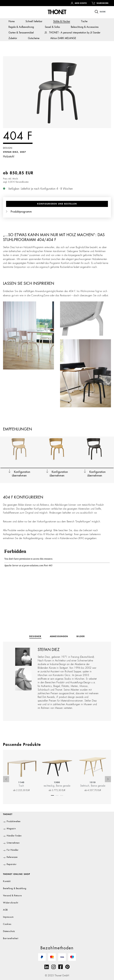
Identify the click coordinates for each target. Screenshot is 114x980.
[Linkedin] (47, 967)
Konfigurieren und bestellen (57, 204)
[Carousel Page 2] (57, 795)
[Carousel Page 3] (62, 795)
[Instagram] (54, 967)
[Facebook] (60, 967)
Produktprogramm (19, 212)
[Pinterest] (67, 967)
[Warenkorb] (100, 3)
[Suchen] (100, 12)
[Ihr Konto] (79, 3)
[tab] (35, 637)
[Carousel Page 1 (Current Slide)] (52, 795)
